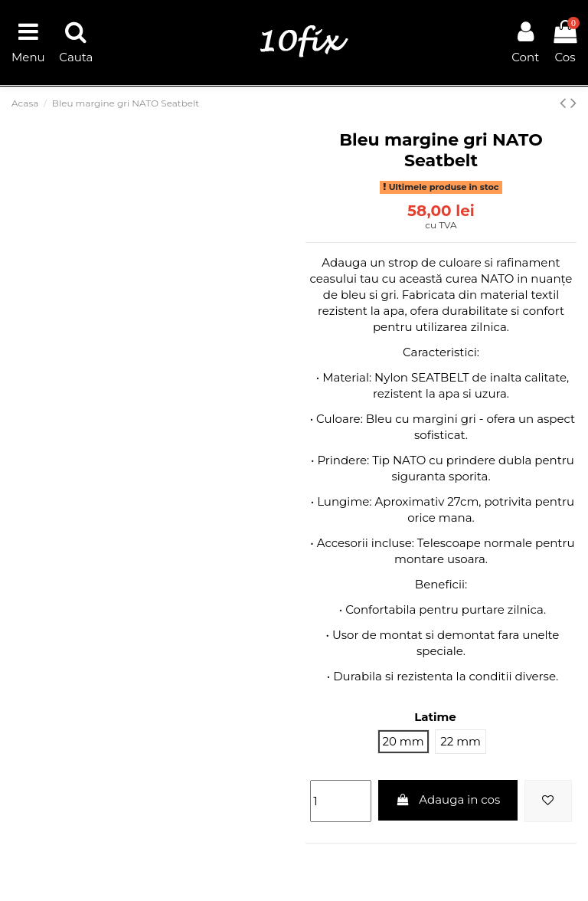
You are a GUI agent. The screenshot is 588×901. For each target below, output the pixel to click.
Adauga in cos (448, 799)
